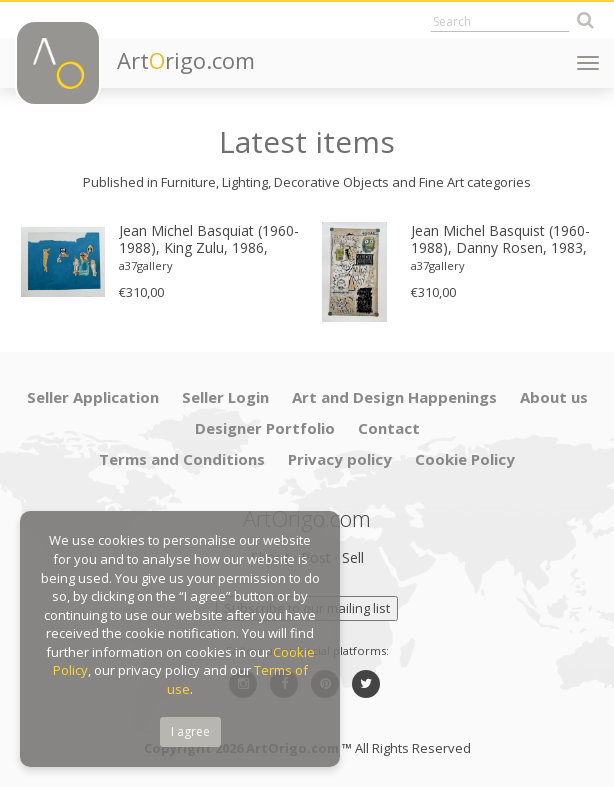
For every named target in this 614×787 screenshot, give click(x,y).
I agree (190, 731)
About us (554, 397)
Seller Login (225, 397)
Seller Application (93, 397)
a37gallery (146, 265)
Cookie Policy (465, 459)
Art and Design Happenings (394, 397)
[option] (161, 262)
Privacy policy (340, 459)
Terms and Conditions (182, 459)
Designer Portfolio (265, 428)
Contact (389, 428)
